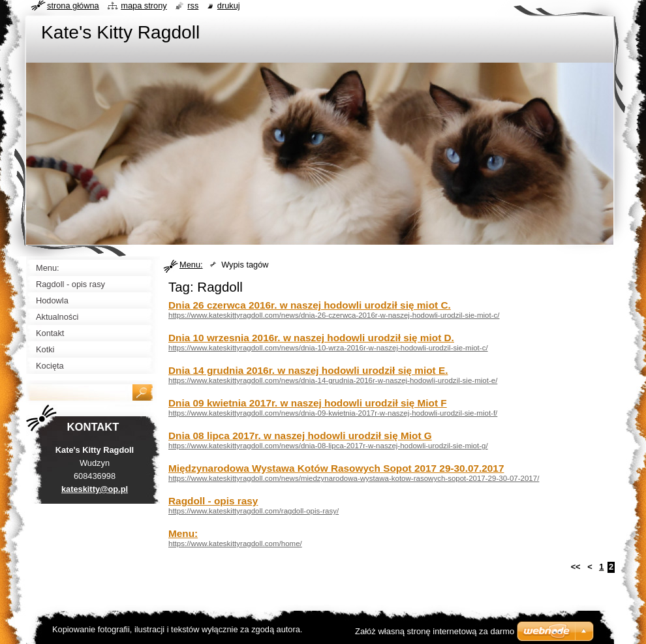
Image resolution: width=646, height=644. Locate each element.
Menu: (191, 265)
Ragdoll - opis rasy (213, 501)
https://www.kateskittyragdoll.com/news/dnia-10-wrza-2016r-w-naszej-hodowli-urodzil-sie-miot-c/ (328, 348)
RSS (193, 6)
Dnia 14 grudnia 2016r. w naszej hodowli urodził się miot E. (308, 370)
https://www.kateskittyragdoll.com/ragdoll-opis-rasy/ (254, 511)
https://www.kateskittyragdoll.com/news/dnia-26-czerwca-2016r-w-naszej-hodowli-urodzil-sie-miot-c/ (334, 315)
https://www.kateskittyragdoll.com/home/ (235, 544)
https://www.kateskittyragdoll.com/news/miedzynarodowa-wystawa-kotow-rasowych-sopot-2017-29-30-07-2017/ (354, 478)
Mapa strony (144, 6)
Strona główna (73, 6)
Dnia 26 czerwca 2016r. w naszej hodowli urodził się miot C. (310, 305)
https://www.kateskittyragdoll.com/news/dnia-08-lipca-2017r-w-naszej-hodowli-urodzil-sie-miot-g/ (328, 446)
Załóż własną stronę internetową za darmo (435, 631)
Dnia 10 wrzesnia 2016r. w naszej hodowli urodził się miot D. (311, 338)
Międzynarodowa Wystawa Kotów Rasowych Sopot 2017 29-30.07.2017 (336, 468)
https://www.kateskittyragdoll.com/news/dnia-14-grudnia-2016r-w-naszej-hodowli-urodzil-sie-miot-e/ (333, 380)
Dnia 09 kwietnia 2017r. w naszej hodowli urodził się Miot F (308, 403)
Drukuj (229, 6)
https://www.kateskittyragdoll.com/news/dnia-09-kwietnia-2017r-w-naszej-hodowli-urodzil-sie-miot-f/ (333, 413)
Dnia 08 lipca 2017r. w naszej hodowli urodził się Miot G (300, 436)
